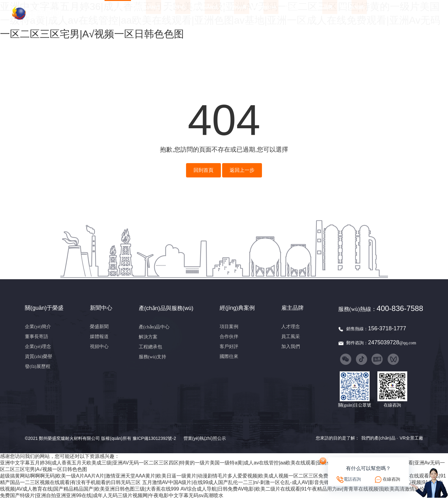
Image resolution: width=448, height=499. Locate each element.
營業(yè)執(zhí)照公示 (205, 438)
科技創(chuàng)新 (265, 13)
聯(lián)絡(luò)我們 (353, 13)
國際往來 (229, 356)
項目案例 (229, 327)
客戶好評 (229, 346)
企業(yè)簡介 (38, 327)
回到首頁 (203, 170)
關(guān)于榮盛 (147, 13)
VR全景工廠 (411, 438)
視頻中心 (99, 346)
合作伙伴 (229, 337)
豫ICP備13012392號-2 (154, 438)
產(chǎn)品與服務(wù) (206, 13)
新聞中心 (176, 13)
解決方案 (148, 337)
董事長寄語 (37, 337)
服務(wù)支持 (152, 357)
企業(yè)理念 (38, 346)
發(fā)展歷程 (38, 366)
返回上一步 (242, 170)
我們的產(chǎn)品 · (380, 438)
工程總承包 (150, 347)
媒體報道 (99, 337)
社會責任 (294, 13)
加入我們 (291, 346)
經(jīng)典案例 (235, 13)
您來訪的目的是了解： (338, 438)
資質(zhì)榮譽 (39, 356)
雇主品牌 (323, 13)
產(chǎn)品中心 (154, 327)
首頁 (118, 13)
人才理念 (291, 327)
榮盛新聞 (99, 327)
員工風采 (291, 337)
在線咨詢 (391, 479)
